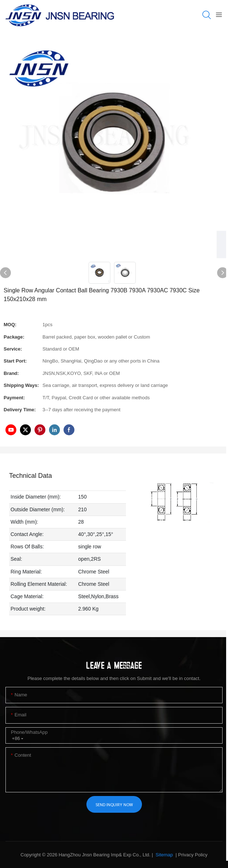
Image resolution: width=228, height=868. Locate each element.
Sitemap (164, 855)
